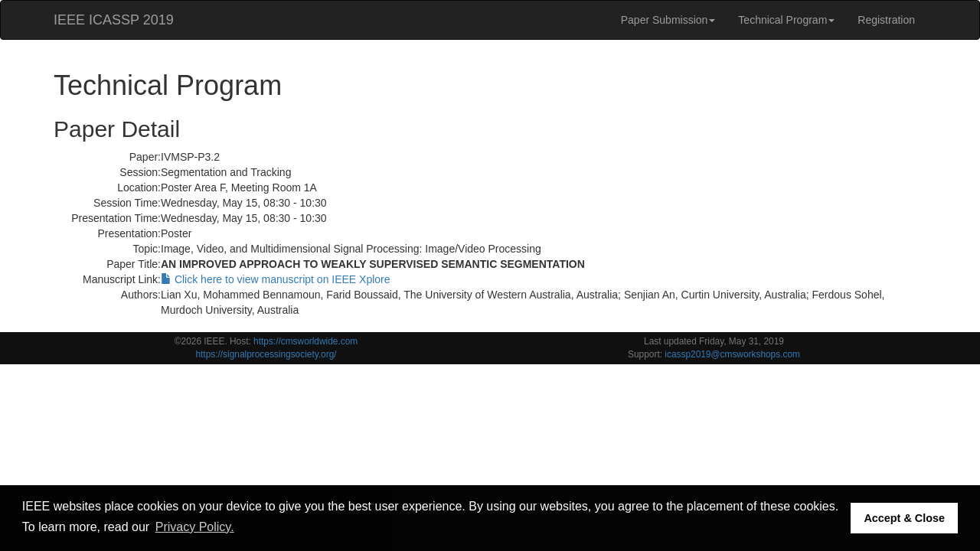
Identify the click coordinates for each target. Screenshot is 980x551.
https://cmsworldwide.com (305, 341)
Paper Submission (668, 20)
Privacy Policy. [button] (195, 527)
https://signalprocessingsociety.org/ (266, 354)
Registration (886, 20)
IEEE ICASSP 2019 (114, 20)
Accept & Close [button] (904, 518)
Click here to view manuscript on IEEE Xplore (276, 279)
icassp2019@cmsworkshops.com (732, 354)
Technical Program (786, 20)
